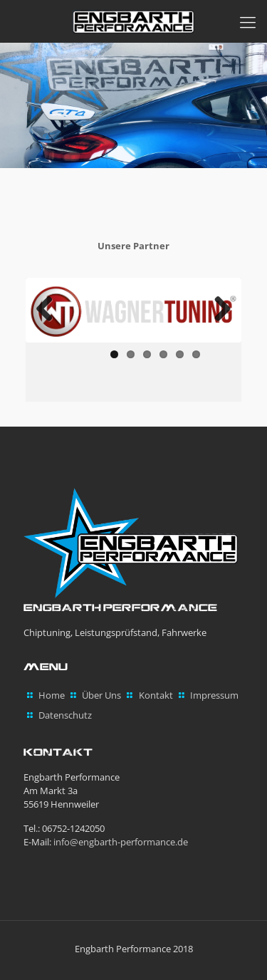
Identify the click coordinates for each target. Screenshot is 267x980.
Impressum (214, 695)
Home (52, 695)
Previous (50, 310)
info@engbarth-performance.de (121, 842)
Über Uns (101, 695)
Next (217, 310)
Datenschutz (65, 715)
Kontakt (156, 695)
